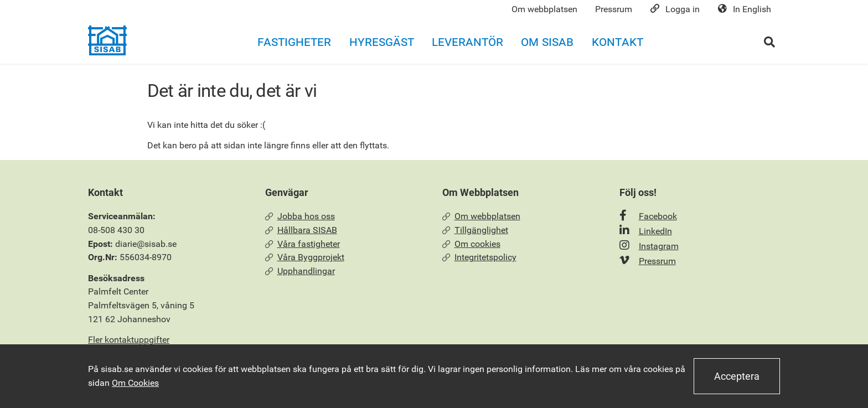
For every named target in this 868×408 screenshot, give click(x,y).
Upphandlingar (300, 271)
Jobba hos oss (300, 216)
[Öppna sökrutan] (769, 42)
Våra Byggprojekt (305, 257)
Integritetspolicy (479, 257)
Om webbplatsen (481, 216)
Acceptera (737, 376)
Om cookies (471, 244)
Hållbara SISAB (301, 230)
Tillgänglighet (475, 230)
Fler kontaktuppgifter (129, 340)
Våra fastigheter (303, 244)
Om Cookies (135, 383)
